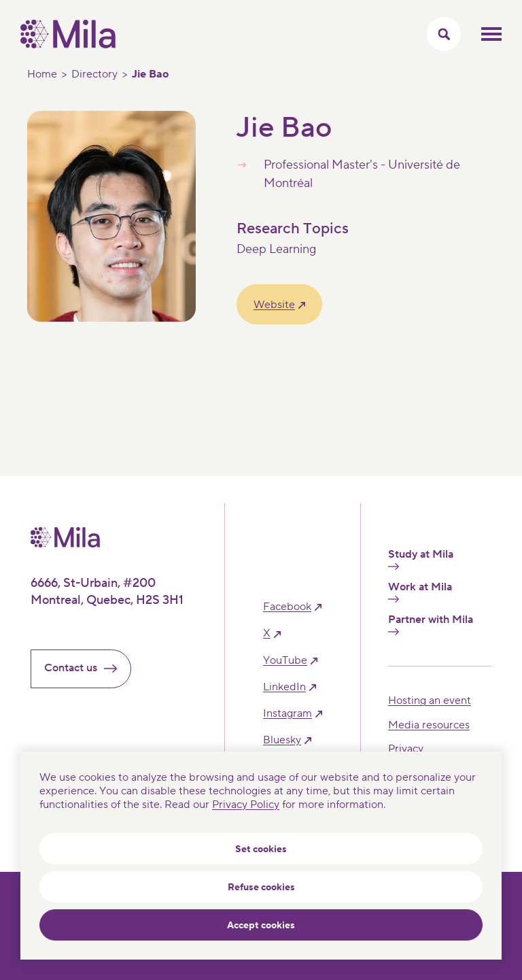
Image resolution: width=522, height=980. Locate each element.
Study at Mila (421, 559)
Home (42, 74)
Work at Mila (420, 592)
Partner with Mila (431, 624)
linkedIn (284, 687)
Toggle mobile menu (491, 34)
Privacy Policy (246, 805)
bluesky (282, 740)
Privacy (406, 749)
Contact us (86, 668)
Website (274, 305)
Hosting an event (430, 700)
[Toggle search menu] (444, 34)
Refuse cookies (261, 888)
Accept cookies (261, 926)
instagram (288, 714)
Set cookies (261, 849)
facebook (287, 607)
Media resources (429, 725)
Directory (94, 74)
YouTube (285, 661)
